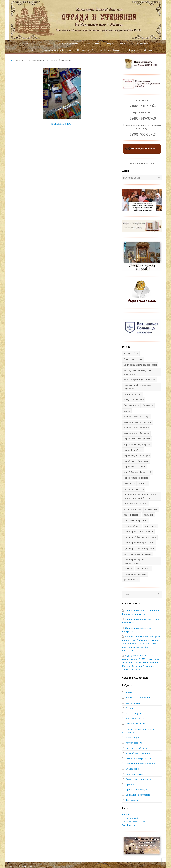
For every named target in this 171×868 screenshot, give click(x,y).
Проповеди (132, 784)
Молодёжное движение (138, 753)
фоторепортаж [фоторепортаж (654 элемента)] (131, 580)
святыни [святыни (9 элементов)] (128, 569)
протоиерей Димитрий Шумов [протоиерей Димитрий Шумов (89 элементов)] (139, 543)
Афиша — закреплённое (138, 698)
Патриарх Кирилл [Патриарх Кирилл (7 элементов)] (133, 394)
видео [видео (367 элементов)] (127, 411)
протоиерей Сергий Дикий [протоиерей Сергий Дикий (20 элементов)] (137, 554)
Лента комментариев (133, 821)
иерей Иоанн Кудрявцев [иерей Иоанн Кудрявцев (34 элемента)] (136, 461)
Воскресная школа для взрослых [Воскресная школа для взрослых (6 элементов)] (140, 365)
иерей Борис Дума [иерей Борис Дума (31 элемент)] (133, 450)
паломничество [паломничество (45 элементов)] (132, 515)
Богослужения (133, 703)
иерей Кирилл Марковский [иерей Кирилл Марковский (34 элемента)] (138, 472)
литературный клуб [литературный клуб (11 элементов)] (134, 489)
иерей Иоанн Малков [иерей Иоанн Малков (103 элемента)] (135, 467)
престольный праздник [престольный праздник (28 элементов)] (136, 520)
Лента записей (130, 818)
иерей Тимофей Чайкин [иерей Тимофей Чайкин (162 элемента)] (136, 478)
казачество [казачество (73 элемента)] (129, 483)
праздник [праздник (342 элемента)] (149, 515)
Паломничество (134, 774)
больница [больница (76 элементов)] (148, 405)
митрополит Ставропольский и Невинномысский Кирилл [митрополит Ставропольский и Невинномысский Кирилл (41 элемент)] (140, 496)
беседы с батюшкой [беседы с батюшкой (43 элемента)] (134, 400)
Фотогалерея (133, 800)
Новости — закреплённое (139, 758)
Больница (131, 708)
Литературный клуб (136, 748)
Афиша (129, 692)
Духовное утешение (136, 724)
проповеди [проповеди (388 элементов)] (150, 526)
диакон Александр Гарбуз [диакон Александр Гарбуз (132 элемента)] (137, 416)
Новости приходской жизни (141, 764)
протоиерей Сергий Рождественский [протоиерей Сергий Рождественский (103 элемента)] (134, 561)
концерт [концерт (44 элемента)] (143, 483)
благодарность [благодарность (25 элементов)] (131, 405)
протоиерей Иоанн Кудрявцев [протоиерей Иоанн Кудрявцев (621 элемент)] (139, 548)
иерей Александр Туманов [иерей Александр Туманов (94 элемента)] (137, 439)
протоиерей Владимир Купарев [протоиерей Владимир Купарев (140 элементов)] (140, 537)
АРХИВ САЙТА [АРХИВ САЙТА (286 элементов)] (131, 354)
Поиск (148, 50)
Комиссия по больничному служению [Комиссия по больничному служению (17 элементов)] (137, 387)
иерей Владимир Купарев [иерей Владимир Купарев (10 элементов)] (137, 456)
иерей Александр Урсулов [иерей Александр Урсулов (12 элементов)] (137, 444)
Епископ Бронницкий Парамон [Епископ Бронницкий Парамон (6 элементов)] (139, 379)
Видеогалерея (133, 713)
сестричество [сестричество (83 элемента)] (143, 569)
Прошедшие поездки (137, 790)
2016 (12, 60)
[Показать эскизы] (62, 124)
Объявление (132, 769)
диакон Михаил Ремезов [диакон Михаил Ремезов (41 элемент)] (136, 428)
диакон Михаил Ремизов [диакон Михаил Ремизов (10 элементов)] (136, 433)
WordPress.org (130, 825)
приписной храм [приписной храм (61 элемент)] (132, 526)
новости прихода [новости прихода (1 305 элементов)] (132, 509)
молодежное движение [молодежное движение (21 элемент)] (136, 504)
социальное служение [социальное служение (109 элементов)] (135, 574)
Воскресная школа (136, 718)
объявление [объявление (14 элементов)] (151, 509)
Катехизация (133, 738)
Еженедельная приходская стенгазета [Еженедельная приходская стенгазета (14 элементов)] (137, 372)
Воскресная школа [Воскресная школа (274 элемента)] (133, 359)
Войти (125, 815)
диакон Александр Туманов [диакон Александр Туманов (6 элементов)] (138, 422)
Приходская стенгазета (138, 779)
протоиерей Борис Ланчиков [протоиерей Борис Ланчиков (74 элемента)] (138, 532)
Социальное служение (138, 795)
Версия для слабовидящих (142, 149)
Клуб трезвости (134, 743)
